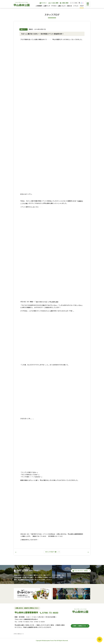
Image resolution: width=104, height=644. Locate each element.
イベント (76, 6)
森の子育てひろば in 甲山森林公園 (47, 302)
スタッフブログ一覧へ (51, 552)
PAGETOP (100, 640)
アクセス (54, 6)
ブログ (82, 6)
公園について (62, 6)
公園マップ (47, 6)
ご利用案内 (39, 6)
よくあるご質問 (53, 3)
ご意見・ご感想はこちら (79, 626)
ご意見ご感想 (64, 3)
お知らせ (69, 6)
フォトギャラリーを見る (80, 571)
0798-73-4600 (50, 613)
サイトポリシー (19, 634)
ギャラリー (43, 3)
